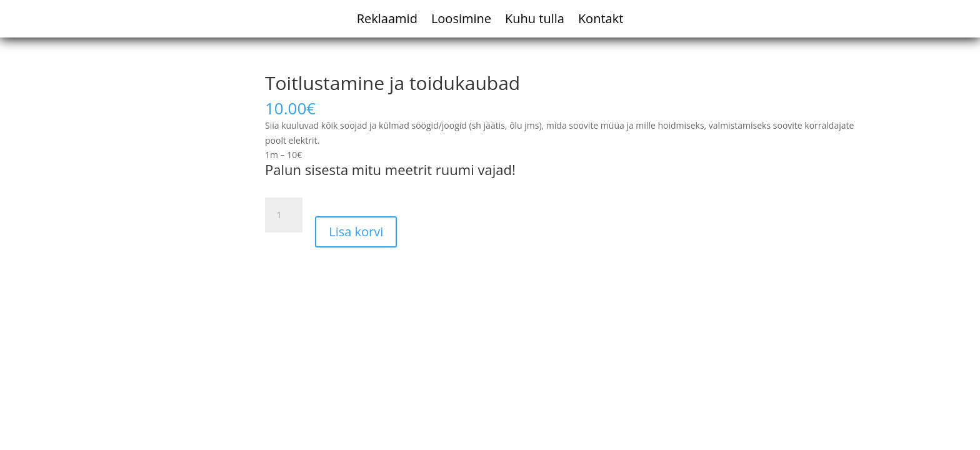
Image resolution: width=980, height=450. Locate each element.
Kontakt (601, 21)
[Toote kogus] (284, 215)
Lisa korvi (356, 232)
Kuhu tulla (535, 21)
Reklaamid (387, 21)
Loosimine (461, 21)
